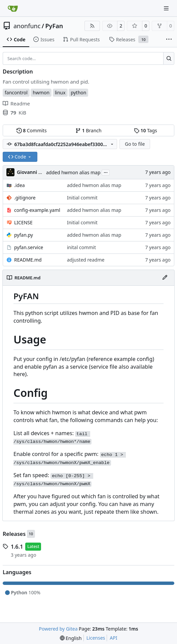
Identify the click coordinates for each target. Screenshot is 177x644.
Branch (88, 130)
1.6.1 (17, 547)
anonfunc (27, 26)
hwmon (41, 93)
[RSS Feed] (92, 26)
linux (60, 93)
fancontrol (16, 93)
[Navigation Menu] (167, 8)
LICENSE (23, 222)
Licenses (96, 638)
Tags (146, 130)
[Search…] (169, 58)
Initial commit (82, 198)
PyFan (54, 26)
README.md (28, 260)
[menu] (71, 638)
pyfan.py (24, 235)
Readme (16, 103)
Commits (32, 130)
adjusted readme (86, 260)
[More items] (169, 40)
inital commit (81, 247)
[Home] (13, 8)
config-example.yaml (37, 210)
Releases (14, 534)
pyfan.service (29, 247)
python (78, 93)
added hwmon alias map (73, 172)
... (106, 172)
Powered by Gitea (58, 629)
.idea (20, 185)
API (113, 638)
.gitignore (25, 198)
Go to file (135, 144)
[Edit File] (165, 278)
